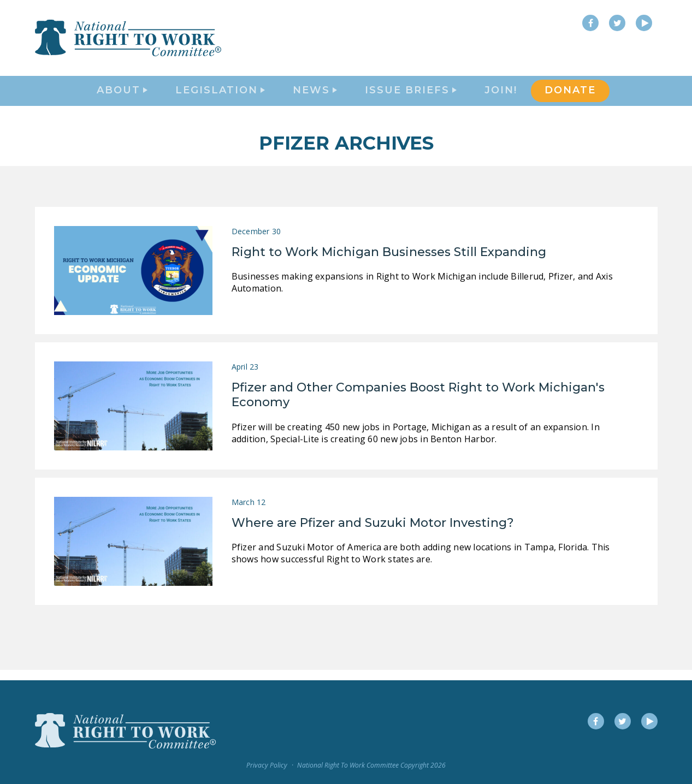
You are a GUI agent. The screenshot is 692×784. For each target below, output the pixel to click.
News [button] (315, 96)
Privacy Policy (267, 765)
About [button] (122, 96)
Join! (501, 96)
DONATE (570, 96)
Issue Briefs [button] (411, 96)
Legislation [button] (220, 96)
